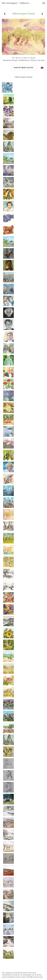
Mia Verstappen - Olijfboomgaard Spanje (18, 3)
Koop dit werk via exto (23, 68)
